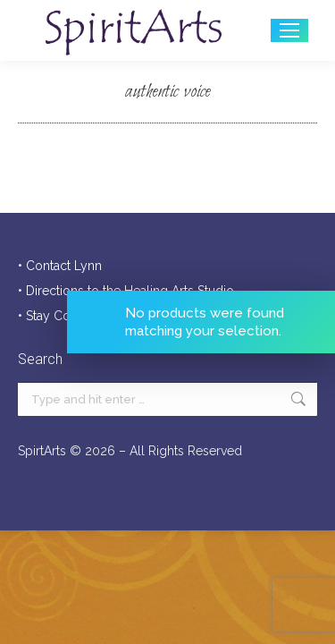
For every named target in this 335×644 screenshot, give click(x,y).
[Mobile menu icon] (289, 30)
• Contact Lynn (60, 266)
